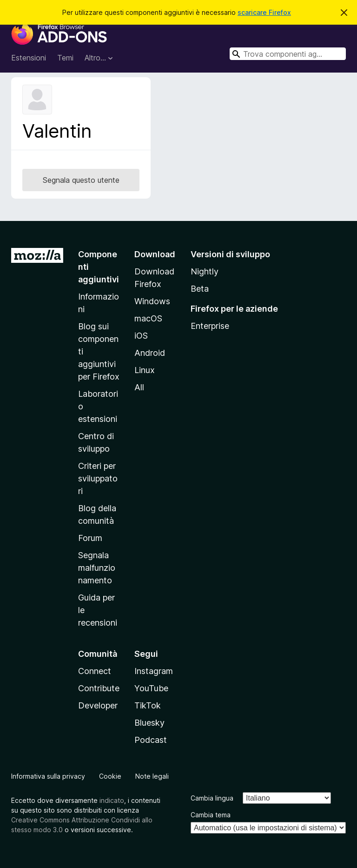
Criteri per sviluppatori (98, 478)
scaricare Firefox (264, 12)
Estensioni (29, 58)
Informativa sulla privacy (48, 776)
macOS (148, 318)
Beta (200, 289)
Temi (65, 58)
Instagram (154, 671)
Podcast (151, 740)
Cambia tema (211, 815)
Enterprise (210, 326)
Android (150, 353)
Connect (95, 671)
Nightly (205, 271)
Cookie (110, 776)
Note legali (152, 776)
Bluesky (149, 723)
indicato (112, 800)
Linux (145, 370)
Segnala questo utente (81, 180)
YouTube (151, 688)
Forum (90, 538)
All (139, 387)
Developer (98, 705)
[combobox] (288, 54)
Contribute (99, 688)
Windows (152, 301)
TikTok (148, 705)
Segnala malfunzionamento (97, 568)
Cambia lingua (212, 798)
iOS (141, 336)
